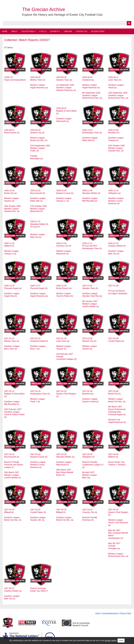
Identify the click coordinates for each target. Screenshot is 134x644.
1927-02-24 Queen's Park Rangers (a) (66, 394)
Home (5, 31)
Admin (98, 613)
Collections (28, 31)
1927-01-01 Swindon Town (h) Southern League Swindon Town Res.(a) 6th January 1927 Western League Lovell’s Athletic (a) (92, 296)
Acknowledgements (110, 613)
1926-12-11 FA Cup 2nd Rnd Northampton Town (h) (92, 246)
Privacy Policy (125, 613)
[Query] (67, 23)
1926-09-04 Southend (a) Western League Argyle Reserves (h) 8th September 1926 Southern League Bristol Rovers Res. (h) (92, 88)
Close (121, 641)
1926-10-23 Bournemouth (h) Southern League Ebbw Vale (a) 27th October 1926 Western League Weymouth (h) (39, 201)
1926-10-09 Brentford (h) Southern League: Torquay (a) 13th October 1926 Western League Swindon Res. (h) (117, 140)
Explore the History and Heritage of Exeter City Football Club (62, 15)
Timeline (68, 31)
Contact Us (82, 31)
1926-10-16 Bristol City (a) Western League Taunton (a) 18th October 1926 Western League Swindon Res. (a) (13, 201)
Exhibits (54, 31)
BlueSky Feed (98, 31)
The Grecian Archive (44, 9)
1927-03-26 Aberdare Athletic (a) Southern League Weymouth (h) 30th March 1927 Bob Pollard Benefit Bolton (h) (65, 465)
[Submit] (129, 23)
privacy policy (111, 640)
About (14, 31)
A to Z (42, 31)
